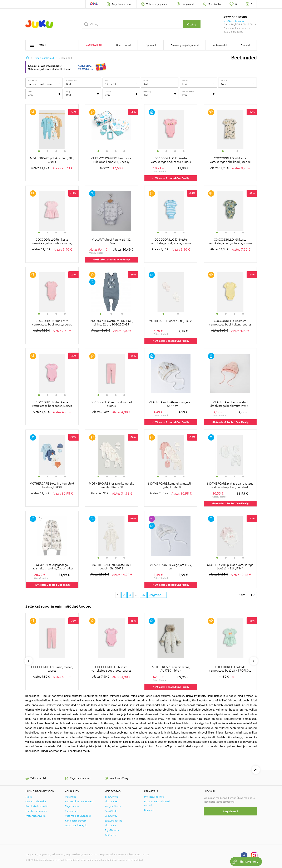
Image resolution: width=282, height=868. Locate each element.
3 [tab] (56, 151)
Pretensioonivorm (35, 816)
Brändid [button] (245, 45)
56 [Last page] (143, 595)
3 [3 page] (130, 595)
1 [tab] (39, 151)
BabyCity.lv (111, 816)
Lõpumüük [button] (151, 45)
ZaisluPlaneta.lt (113, 821)
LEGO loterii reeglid (76, 825)
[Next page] (157, 595)
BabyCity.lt (111, 811)
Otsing (192, 24)
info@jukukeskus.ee (235, 21)
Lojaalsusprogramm (36, 811)
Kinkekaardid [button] (220, 45)
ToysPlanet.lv (112, 830)
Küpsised (149, 810)
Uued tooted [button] (123, 45)
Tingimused (72, 811)
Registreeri (230, 811)
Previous (29, 661)
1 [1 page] (118, 595)
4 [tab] (65, 151)
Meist (29, 797)
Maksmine (71, 797)
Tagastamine (72, 806)
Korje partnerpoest (76, 821)
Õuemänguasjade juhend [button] (185, 45)
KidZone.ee (111, 801)
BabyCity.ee (111, 797)
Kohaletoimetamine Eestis (80, 801)
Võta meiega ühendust (78, 816)
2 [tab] (48, 151)
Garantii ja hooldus (36, 801)
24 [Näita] (250, 595)
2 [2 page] (124, 595)
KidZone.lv (111, 835)
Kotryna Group (113, 806)
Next (254, 661)
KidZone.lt (110, 825)
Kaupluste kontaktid (37, 806)
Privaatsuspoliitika (154, 797)
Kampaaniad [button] (94, 45)
